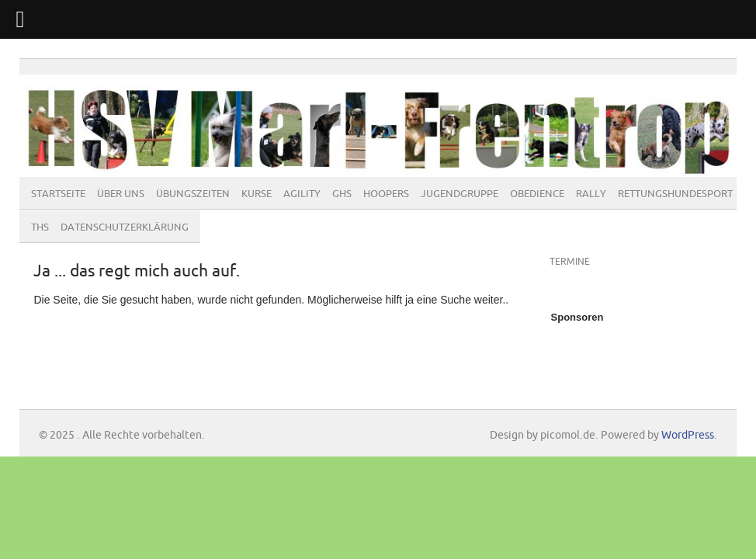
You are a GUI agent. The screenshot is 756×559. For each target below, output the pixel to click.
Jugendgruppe (459, 194)
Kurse (257, 194)
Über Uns (121, 194)
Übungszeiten (193, 194)
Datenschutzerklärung (125, 227)
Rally (591, 194)
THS (40, 227)
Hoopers (386, 194)
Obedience (537, 194)
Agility (302, 194)
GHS (342, 194)
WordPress (688, 435)
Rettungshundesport (675, 194)
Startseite (58, 194)
